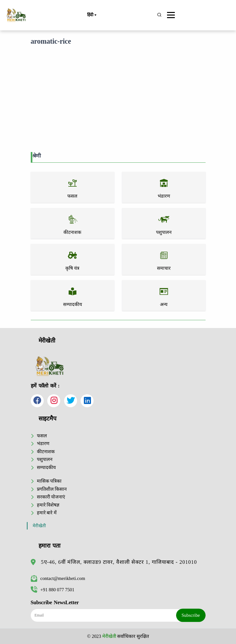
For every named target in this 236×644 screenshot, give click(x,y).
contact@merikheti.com (58, 578)
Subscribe (191, 615)
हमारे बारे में (47, 513)
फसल (42, 436)
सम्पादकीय (46, 467)
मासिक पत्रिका (49, 481)
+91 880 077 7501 (53, 590)
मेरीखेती (39, 526)
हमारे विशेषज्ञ (48, 505)
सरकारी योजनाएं (51, 497)
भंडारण (43, 443)
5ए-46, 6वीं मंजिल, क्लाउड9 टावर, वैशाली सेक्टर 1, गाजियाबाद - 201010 (119, 562)
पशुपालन (45, 459)
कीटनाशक (46, 452)
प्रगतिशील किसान (52, 489)
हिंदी (92, 15)
